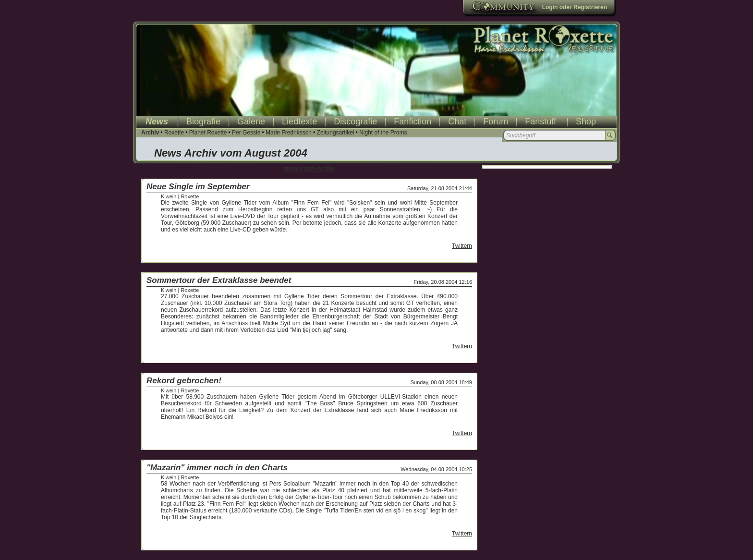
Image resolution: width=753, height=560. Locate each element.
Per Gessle (246, 133)
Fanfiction (413, 122)
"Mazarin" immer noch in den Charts (217, 468)
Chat (457, 122)
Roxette (174, 133)
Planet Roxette (208, 133)
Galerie (251, 122)
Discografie (355, 122)
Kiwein (169, 196)
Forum (496, 122)
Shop (586, 122)
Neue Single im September (198, 187)
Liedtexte (299, 122)
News (157, 122)
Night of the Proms (383, 133)
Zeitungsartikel (336, 133)
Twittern (462, 246)
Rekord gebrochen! (184, 381)
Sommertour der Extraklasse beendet (219, 280)
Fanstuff (540, 122)
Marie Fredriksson (289, 133)
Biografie (203, 122)
